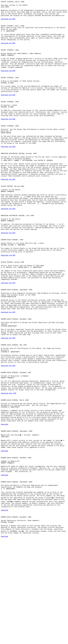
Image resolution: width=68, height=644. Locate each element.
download (4, 509)
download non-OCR (8, 23)
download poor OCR (9, 472)
